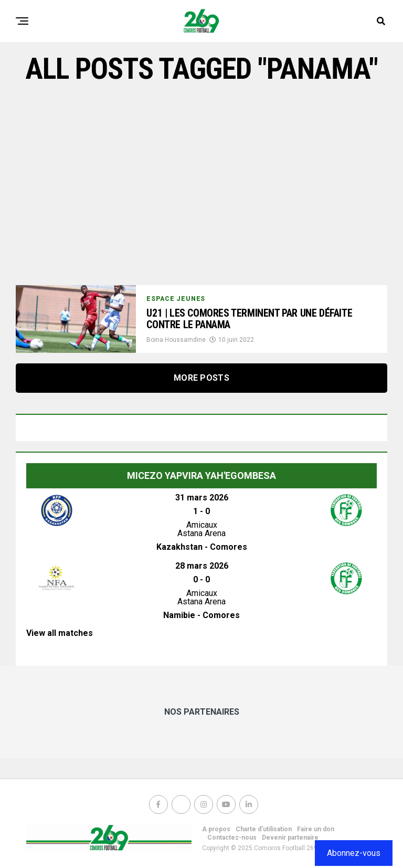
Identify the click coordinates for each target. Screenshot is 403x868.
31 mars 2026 (202, 498)
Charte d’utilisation (264, 829)
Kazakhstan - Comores (202, 547)
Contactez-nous (232, 838)
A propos (216, 829)
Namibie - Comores (201, 615)
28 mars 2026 (202, 566)
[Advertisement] (201, 185)
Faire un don (316, 829)
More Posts (201, 378)
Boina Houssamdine (176, 341)
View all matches (60, 633)
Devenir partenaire (290, 838)
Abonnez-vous (354, 853)
